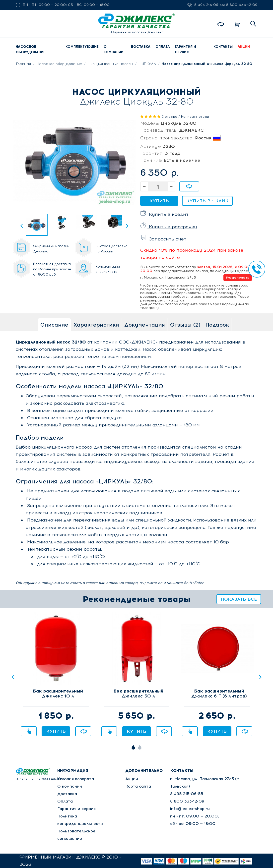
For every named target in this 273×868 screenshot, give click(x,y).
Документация (145, 325)
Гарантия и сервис (76, 809)
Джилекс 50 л (138, 694)
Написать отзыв (195, 117)
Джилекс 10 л (58, 694)
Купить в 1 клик (207, 201)
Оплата (65, 801)
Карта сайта (138, 786)
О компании (70, 786)
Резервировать (238, 278)
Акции (132, 779)
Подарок (217, 325)
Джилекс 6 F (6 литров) (219, 694)
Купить (159, 201)
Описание (54, 325)
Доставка (67, 794)
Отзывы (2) (185, 325)
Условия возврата (76, 779)
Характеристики (96, 325)
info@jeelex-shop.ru (190, 809)
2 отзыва (169, 117)
